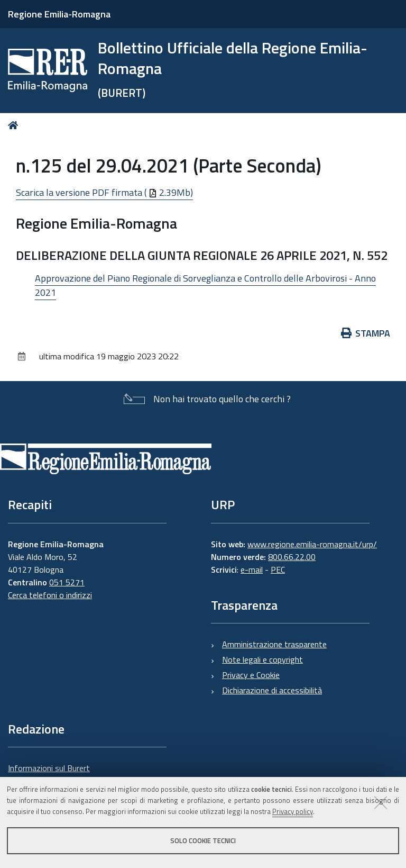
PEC (278, 569)
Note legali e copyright (262, 659)
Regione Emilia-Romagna (59, 14)
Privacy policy (293, 811)
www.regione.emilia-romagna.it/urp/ (312, 544)
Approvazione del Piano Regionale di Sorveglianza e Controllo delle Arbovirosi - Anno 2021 (205, 285)
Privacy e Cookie (251, 675)
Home (15, 125)
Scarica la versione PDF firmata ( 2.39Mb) (104, 192)
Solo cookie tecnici (203, 840)
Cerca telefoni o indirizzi (50, 595)
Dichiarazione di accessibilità (272, 690)
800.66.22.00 (292, 557)
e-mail (252, 569)
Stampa (366, 333)
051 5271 (67, 582)
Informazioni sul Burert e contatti (49, 774)
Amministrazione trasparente (274, 644)
